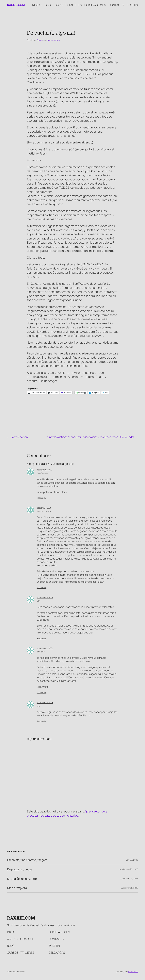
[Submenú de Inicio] (41, 5)
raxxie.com (16, 5)
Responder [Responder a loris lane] (42, 693)
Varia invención (53, 40)
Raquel (40, 40)
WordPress (133, 972)
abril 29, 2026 (132, 860)
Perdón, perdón (19, 437)
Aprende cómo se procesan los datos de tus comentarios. (67, 813)
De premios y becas (20, 869)
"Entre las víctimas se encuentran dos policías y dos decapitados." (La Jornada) (91, 437)
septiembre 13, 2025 (129, 879)
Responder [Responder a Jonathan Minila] (42, 588)
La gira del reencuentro (22, 879)
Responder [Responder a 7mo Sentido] (42, 498)
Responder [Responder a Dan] (42, 638)
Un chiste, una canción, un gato (27, 860)
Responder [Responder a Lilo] (42, 721)
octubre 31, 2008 (44, 508)
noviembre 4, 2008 (45, 702)
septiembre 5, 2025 (129, 888)
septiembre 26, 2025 (129, 869)
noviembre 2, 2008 (45, 597)
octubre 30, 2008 (44, 470)
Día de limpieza (17, 888)
